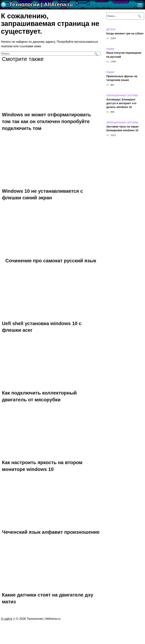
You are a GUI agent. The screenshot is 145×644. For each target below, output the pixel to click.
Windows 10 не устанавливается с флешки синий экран (42, 194)
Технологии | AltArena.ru (41, 4)
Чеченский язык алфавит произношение (51, 532)
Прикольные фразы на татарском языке (122, 78)
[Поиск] (96, 54)
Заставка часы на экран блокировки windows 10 (122, 128)
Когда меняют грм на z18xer (125, 33)
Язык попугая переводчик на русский (124, 55)
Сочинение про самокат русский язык (51, 260)
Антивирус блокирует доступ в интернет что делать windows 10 (121, 103)
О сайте (7, 619)
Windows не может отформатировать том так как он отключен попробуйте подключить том (46, 121)
